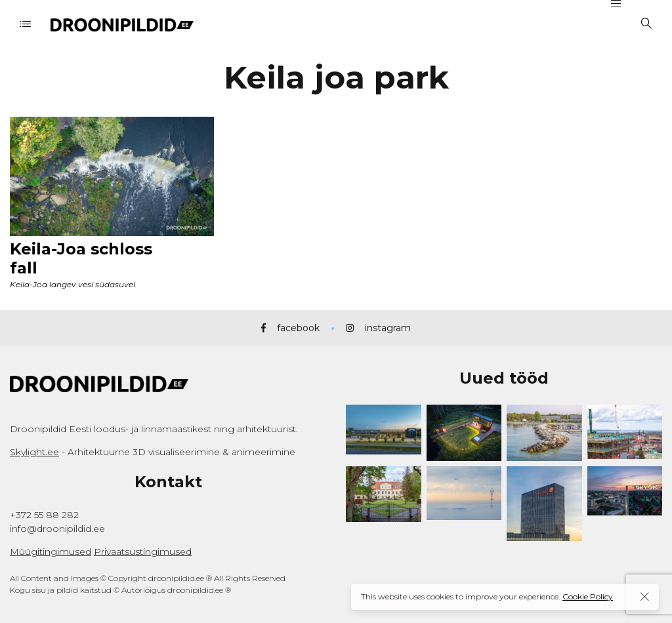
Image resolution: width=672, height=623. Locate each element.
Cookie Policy (588, 596)
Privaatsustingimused (143, 552)
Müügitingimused (51, 552)
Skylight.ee (34, 452)
